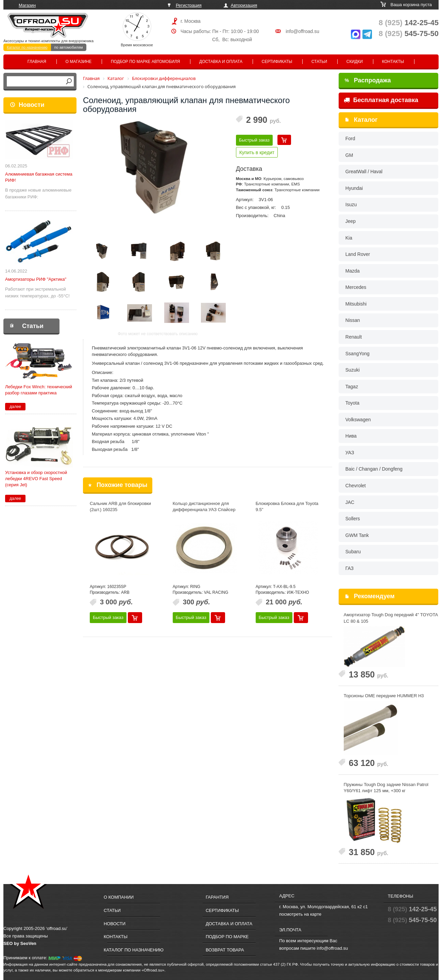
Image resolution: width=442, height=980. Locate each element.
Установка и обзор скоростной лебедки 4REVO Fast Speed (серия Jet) (36, 479)
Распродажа (368, 80)
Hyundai (354, 188)
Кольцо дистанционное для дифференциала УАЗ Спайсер (204, 507)
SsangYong (358, 354)
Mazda (353, 271)
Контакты (393, 62)
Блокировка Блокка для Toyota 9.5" (287, 507)
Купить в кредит (257, 152)
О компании (119, 897)
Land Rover (358, 254)
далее (15, 407)
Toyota (352, 403)
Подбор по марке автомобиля (146, 62)
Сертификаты (277, 62)
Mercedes (356, 287)
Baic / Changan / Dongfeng (374, 469)
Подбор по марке (227, 937)
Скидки (355, 62)
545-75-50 (409, 34)
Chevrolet (356, 486)
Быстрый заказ (254, 140)
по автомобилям (69, 47)
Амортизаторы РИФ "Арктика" (36, 279)
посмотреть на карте (300, 914)
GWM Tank (357, 535)
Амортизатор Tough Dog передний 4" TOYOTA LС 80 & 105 (391, 618)
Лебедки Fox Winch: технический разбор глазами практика (39, 390)
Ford (350, 138)
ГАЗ (350, 568)
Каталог (366, 120)
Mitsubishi (356, 304)
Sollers (353, 519)
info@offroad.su (302, 31)
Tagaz (352, 387)
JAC (350, 502)
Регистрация (189, 5)
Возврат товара (225, 950)
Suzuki (353, 370)
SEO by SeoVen (20, 943)
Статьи (319, 62)
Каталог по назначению (27, 47)
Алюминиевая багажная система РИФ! (39, 177)
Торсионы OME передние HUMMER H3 (384, 696)
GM (349, 155)
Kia (349, 238)
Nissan (353, 320)
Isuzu (351, 205)
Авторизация (244, 5)
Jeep (351, 221)
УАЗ (350, 453)
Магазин (27, 5)
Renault (354, 337)
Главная (37, 62)
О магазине (79, 62)
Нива (351, 436)
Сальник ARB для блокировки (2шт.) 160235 (120, 507)
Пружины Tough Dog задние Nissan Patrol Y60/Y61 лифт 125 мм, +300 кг (386, 788)
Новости (31, 105)
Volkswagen (358, 420)
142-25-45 (409, 23)
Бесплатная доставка (381, 100)
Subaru (353, 552)
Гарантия (217, 897)
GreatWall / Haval (364, 171)
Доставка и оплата (221, 62)
